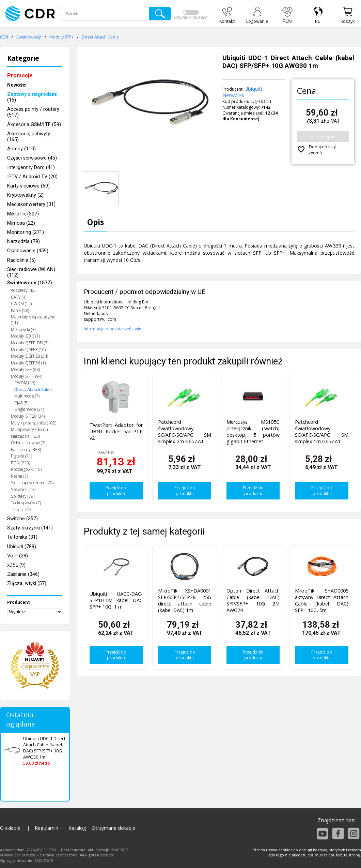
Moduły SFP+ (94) (27, 376)
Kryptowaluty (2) (25, 195)
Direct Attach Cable (100, 37)
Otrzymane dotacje (113, 828)
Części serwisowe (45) (32, 158)
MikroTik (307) (23, 214)
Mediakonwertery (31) (31, 204)
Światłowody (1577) (30, 283)
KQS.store (44, 860)
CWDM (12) (21, 304)
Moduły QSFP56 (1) (28, 363)
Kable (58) (20, 310)
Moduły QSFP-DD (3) (30, 343)
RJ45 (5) (21, 403)
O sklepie (10, 828)
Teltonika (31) (22, 537)
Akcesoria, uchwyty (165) (29, 137)
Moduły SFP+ (61, 37)
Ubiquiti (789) (22, 547)
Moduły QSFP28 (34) (29, 356)
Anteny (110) (21, 149)
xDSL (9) (16, 565)
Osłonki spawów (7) (28, 443)
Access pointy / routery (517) (33, 112)
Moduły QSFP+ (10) (28, 350)
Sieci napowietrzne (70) (32, 483)
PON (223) (20, 463)
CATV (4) (19, 297)
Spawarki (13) (23, 489)
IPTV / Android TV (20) (32, 177)
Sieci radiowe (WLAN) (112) (31, 272)
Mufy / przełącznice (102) (34, 423)
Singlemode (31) (29, 409)
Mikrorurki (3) (23, 330)
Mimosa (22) (21, 223)
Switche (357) (22, 519)
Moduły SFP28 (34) (28, 416)
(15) (32, 97)
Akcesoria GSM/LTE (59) (34, 125)
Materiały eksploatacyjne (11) (33, 320)
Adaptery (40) (23, 290)
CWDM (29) (25, 383)
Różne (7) (19, 476)
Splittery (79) (23, 496)
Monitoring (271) (26, 232)
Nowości (17, 85)
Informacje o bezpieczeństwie (113, 329)
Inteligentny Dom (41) (31, 168)
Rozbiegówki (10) (26, 469)
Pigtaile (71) (21, 456)
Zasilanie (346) (23, 574)
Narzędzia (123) (25, 436)
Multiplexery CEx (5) (29, 429)
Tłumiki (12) (22, 510)
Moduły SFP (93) (25, 369)
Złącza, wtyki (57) (27, 583)
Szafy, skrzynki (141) (30, 528)
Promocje (20, 76)
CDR (4, 37)
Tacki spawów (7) (26, 503)
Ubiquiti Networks (242, 92)
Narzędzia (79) (23, 242)
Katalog (77, 828)
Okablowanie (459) (28, 251)
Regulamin (46, 828)
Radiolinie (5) (21, 260)
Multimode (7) (27, 396)
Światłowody (29, 37)
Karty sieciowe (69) (28, 186)
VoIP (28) (18, 556)
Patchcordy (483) (26, 450)
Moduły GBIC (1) (25, 336)
